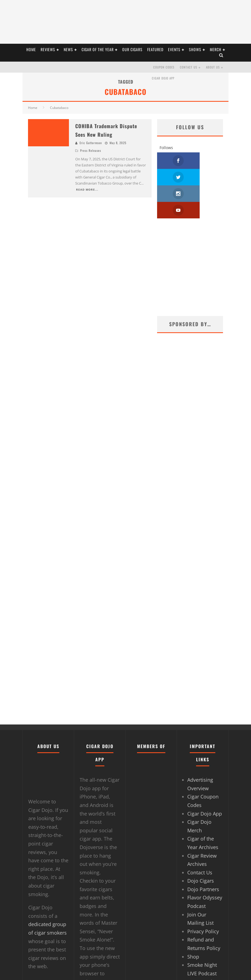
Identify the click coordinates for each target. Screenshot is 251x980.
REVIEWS (48, 49)
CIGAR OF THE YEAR (98, 49)
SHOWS (195, 49)
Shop (193, 924)
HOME (31, 49)
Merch (216, 49)
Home (33, 108)
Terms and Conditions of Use (203, 957)
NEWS (68, 49)
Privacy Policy (203, 898)
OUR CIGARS (132, 49)
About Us (213, 67)
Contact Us (189, 67)
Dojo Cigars (201, 848)
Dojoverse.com (97, 949)
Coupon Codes (164, 67)
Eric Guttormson (91, 143)
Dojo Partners (203, 856)
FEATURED (155, 49)
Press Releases (91, 150)
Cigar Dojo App (163, 78)
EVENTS (174, 49)
